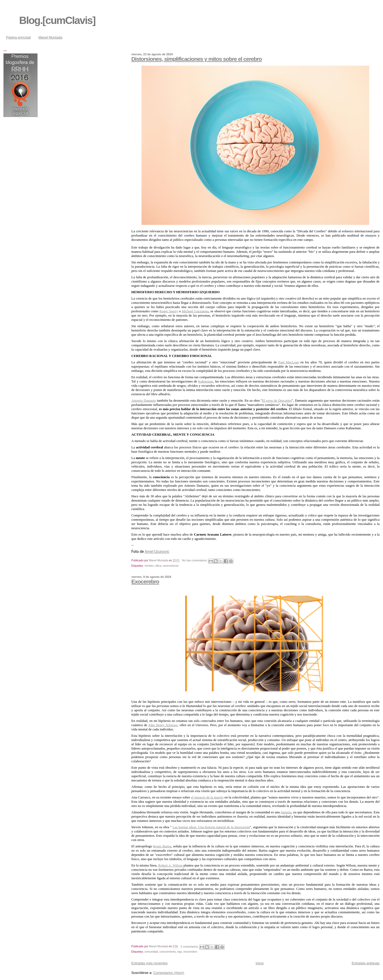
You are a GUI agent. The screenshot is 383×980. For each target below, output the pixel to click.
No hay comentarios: (195, 560)
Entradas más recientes (150, 963)
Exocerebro (145, 581)
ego (180, 952)
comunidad (151, 952)
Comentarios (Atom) (169, 973)
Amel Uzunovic (157, 552)
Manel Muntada (51, 37)
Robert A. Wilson (170, 865)
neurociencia (171, 566)
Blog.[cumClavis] (57, 20)
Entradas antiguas (366, 963)
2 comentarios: (190, 947)
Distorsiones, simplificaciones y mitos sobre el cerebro (197, 59)
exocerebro (190, 952)
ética (158, 566)
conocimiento (168, 952)
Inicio (260, 963)
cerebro (149, 566)
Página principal (18, 37)
